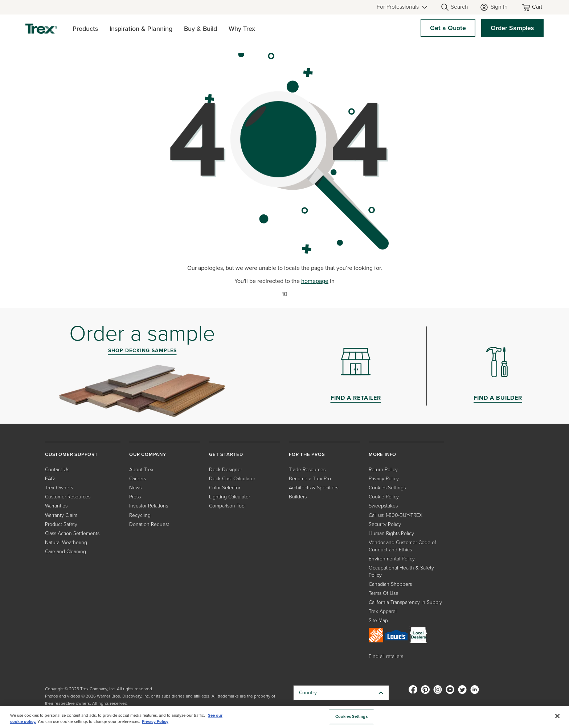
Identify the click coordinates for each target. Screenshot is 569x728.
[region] (284, 717)
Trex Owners (59, 488)
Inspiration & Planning (141, 29)
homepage (315, 281)
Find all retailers (386, 656)
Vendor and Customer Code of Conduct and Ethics (402, 546)
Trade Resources (307, 470)
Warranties (56, 506)
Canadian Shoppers (390, 584)
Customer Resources (68, 497)
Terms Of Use (384, 593)
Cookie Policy (384, 497)
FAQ (50, 479)
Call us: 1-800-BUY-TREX (396, 515)
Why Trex (242, 29)
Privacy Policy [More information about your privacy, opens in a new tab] (155, 722)
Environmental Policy (392, 559)
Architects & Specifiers (314, 488)
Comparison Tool (227, 506)
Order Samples (512, 28)
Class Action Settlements (72, 533)
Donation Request (149, 524)
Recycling (140, 515)
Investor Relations (149, 506)
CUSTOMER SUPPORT (71, 454)
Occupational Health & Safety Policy (401, 571)
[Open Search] (454, 7)
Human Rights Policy (391, 533)
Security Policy (385, 524)
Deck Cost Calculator (232, 479)
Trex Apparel (383, 611)
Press (135, 497)
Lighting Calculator (230, 497)
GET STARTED (226, 454)
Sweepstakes (383, 506)
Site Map (378, 620)
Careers (138, 479)
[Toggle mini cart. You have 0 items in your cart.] (533, 7)
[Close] (557, 716)
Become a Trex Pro (310, 479)
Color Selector (225, 488)
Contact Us (57, 470)
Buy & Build (200, 29)
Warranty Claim (61, 515)
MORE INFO (382, 454)
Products (85, 29)
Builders (298, 497)
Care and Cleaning (66, 552)
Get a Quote (448, 28)
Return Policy (383, 470)
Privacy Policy (384, 479)
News (135, 488)
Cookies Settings (387, 488)
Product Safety (61, 524)
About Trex (141, 470)
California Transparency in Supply (405, 602)
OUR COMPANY (148, 454)
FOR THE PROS (307, 454)
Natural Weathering (66, 542)
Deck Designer (226, 470)
